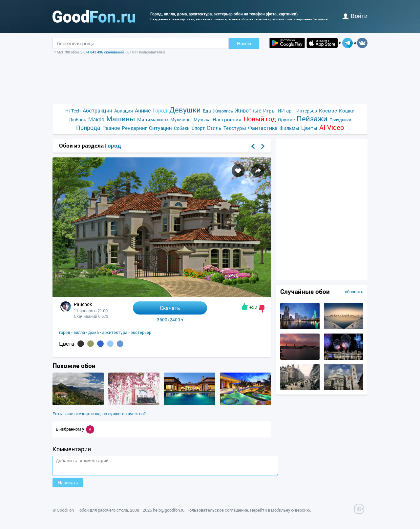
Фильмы (289, 128)
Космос (328, 111)
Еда (207, 111)
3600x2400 (170, 320)
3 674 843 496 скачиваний (102, 52)
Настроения (227, 119)
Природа (88, 128)
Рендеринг (134, 128)
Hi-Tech (73, 111)
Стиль (214, 128)
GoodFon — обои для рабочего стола (92, 513)
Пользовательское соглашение (217, 513)
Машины (121, 119)
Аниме (143, 110)
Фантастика (263, 128)
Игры (269, 111)
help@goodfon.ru (169, 513)
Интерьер (307, 111)
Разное (111, 128)
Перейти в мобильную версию (280, 513)
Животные (248, 110)
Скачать (170, 308)
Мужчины (181, 120)
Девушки (185, 110)
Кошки (347, 111)
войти (355, 16)
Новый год (260, 119)
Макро (96, 119)
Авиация (124, 111)
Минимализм (153, 119)
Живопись (223, 111)
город (65, 332)
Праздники (340, 120)
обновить (354, 292)
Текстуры (235, 128)
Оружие (286, 120)
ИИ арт (286, 111)
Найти (244, 43)
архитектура (115, 332)
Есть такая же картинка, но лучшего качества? (99, 414)
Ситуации (160, 128)
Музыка (202, 120)
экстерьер (141, 332)
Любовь (78, 120)
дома (94, 332)
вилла (79, 332)
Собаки (182, 128)
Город (160, 110)
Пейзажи (312, 119)
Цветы (309, 128)
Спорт (198, 128)
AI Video (332, 127)
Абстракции (97, 110)
